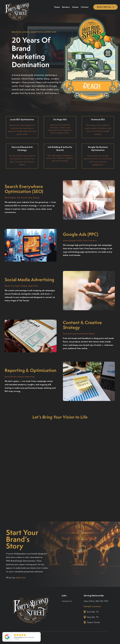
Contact (85, 7)
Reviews (66, 7)
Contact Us (67, 601)
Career (75, 7)
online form (21, 578)
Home (57, 7)
